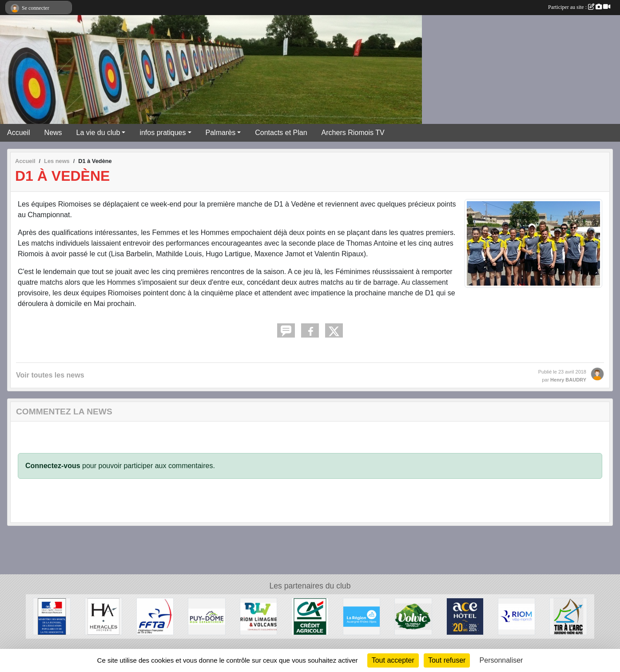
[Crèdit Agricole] (310, 616)
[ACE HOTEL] (465, 616)
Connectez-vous (53, 466)
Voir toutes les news (50, 375)
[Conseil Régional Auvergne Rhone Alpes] (362, 616)
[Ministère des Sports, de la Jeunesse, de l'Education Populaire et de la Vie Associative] (52, 616)
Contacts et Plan (281, 133)
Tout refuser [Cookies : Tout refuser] (447, 660)
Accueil (19, 133)
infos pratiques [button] (163, 133)
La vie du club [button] (98, 133)
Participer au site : (579, 7)
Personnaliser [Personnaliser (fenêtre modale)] (501, 660)
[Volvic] (413, 616)
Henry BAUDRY (568, 380)
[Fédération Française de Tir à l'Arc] (155, 616)
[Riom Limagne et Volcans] (258, 616)
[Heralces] (103, 616)
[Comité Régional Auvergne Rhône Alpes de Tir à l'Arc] (568, 616)
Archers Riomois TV (353, 133)
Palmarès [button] (221, 133)
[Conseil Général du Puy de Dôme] (207, 616)
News (53, 133)
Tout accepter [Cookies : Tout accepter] (393, 660)
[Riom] (517, 616)
